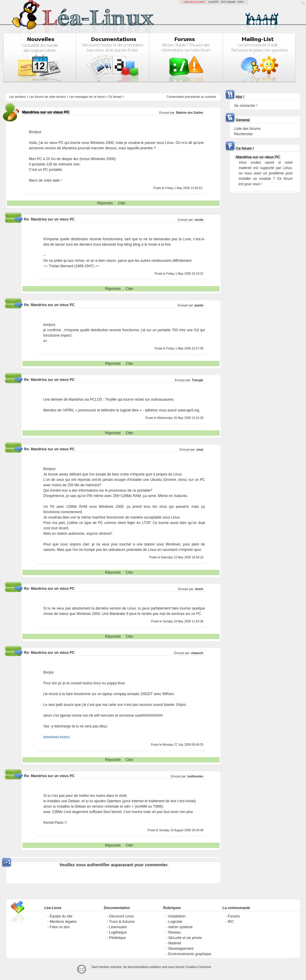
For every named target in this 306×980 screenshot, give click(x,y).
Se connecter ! (246, 106)
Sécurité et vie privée (185, 938)
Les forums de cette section (47, 97)
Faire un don (60, 927)
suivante (211, 97)
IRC (231, 922)
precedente (192, 97)
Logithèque (118, 932)
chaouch (197, 653)
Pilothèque (118, 938)
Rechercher (244, 134)
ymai (200, 450)
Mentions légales (63, 922)
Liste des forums (247, 129)
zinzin (199, 589)
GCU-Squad (228, 2)
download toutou (56, 737)
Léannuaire (118, 927)
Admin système (180, 927)
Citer (122, 203)
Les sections (17, 97)
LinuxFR (213, 2)
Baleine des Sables (190, 113)
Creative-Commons (198, 967)
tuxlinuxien (195, 776)
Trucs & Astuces (122, 922)
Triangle (198, 380)
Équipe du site (61, 916)
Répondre (105, 203)
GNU (241, 2)
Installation (177, 916)
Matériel (175, 943)
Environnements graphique (190, 954)
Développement (181, 949)
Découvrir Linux (121, 916)
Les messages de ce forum (87, 97)
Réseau (174, 932)
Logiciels (175, 922)
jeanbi (199, 305)
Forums (234, 916)
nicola (199, 220)
